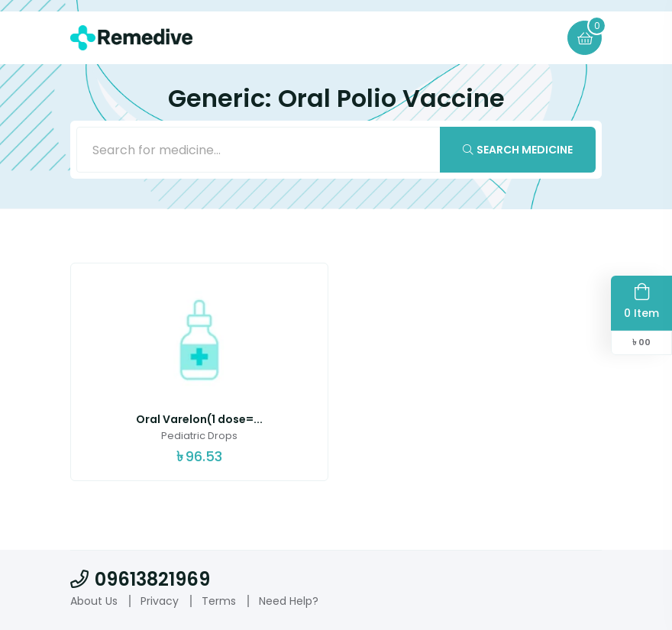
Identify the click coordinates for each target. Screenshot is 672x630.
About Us (94, 601)
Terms (219, 601)
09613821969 (140, 579)
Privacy (160, 601)
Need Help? (289, 601)
